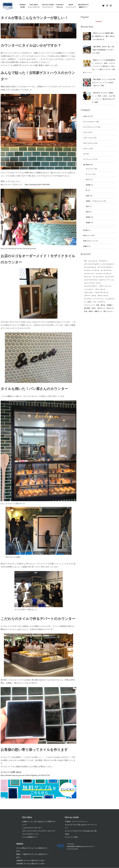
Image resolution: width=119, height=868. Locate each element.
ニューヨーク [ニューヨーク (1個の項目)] (89, 289)
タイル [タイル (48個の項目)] (98, 283)
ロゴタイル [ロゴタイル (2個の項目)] (101, 302)
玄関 (87, 212)
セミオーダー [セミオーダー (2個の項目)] (110, 277)
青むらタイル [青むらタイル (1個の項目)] (108, 311)
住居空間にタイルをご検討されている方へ (31, 864)
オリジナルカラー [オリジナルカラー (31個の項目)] (108, 264)
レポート (86, 149)
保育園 (88, 185)
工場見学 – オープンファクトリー (76, 822)
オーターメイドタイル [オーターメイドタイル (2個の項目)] (92, 270)
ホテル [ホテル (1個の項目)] (94, 296)
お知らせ (86, 116)
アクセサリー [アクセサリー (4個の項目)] (103, 261)
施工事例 (86, 165)
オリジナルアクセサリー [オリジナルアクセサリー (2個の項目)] (92, 264)
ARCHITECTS (83, 6)
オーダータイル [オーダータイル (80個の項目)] (106, 270)
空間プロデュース (89, 241)
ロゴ (85, 154)
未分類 (85, 230)
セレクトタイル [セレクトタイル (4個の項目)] (89, 283)
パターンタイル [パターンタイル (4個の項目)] (100, 289)
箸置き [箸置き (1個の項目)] (91, 311)
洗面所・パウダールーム (94, 201)
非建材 (88, 223)
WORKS (23, 6)
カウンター (90, 169)
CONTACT (60, 6)
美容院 (88, 217)
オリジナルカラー (89, 122)
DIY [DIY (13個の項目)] (86, 261)
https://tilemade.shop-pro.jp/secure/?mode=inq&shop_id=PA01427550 (25, 775)
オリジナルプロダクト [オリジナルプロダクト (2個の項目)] (105, 267)
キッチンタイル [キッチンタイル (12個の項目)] (98, 277)
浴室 (87, 206)
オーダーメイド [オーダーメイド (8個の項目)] (89, 274)
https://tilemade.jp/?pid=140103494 (37, 185)
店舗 (87, 196)
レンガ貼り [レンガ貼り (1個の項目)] (88, 302)
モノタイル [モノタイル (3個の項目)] (88, 299)
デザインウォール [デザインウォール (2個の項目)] (105, 286)
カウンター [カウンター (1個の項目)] (88, 277)
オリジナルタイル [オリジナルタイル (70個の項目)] (90, 267)
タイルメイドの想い (72, 837)
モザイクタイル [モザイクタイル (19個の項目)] (103, 296)
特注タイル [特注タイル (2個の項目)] (101, 308)
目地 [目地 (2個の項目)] (86, 311)
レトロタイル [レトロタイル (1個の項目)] (110, 299)
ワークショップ (88, 159)
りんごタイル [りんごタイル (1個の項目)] (93, 261)
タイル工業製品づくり (30, 837)
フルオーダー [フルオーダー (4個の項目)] (89, 292)
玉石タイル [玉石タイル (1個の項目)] (110, 308)
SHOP (71, 6)
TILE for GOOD (48, 6)
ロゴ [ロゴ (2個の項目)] (95, 302)
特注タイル (87, 236)
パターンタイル (88, 138)
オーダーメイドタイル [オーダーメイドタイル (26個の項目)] (104, 274)
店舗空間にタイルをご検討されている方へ (31, 861)
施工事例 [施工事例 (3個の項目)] (87, 308)
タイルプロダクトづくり (31, 834)
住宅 (87, 180)
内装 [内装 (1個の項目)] (98, 305)
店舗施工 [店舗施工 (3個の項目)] (110, 305)
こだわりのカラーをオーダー (32, 828)
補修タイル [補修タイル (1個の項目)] (98, 311)
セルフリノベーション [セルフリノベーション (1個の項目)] (107, 280)
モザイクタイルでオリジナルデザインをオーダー (39, 831)
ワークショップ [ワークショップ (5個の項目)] (89, 305)
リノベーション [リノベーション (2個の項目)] (98, 299)
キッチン (89, 174)
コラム (85, 132)
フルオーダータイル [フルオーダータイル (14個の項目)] (101, 292)
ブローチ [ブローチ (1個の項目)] (87, 296)
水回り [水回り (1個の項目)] (94, 308)
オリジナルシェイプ (90, 127)
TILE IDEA (34, 6)
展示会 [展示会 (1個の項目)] (103, 305)
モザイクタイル (88, 143)
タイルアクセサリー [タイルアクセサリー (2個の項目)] (91, 286)
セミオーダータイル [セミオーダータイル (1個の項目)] (91, 280)
